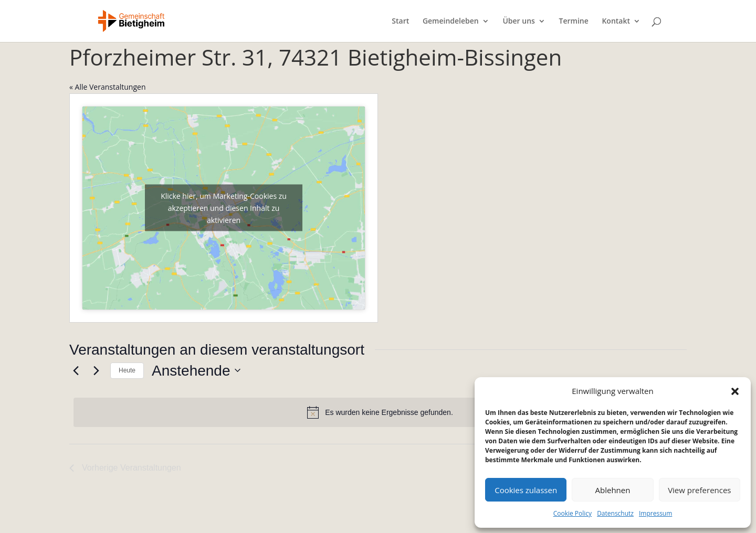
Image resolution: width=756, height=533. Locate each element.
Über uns (518, 22)
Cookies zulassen (526, 490)
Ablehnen (613, 490)
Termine (574, 22)
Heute (127, 370)
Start (400, 22)
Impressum (655, 513)
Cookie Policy (573, 513)
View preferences (699, 490)
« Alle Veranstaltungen (107, 87)
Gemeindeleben (451, 22)
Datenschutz (615, 513)
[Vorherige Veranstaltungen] (76, 370)
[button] (735, 391)
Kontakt (616, 22)
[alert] (380, 412)
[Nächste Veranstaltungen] (96, 370)
